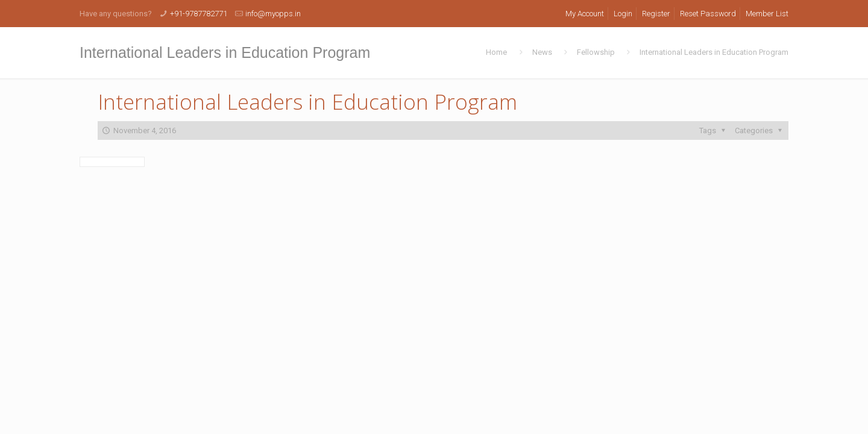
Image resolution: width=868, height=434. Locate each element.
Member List (767, 14)
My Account (585, 14)
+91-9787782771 (199, 14)
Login (623, 14)
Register (656, 14)
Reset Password (708, 14)
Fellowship (596, 52)
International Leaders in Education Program (714, 52)
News (542, 52)
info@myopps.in (273, 14)
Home (496, 52)
